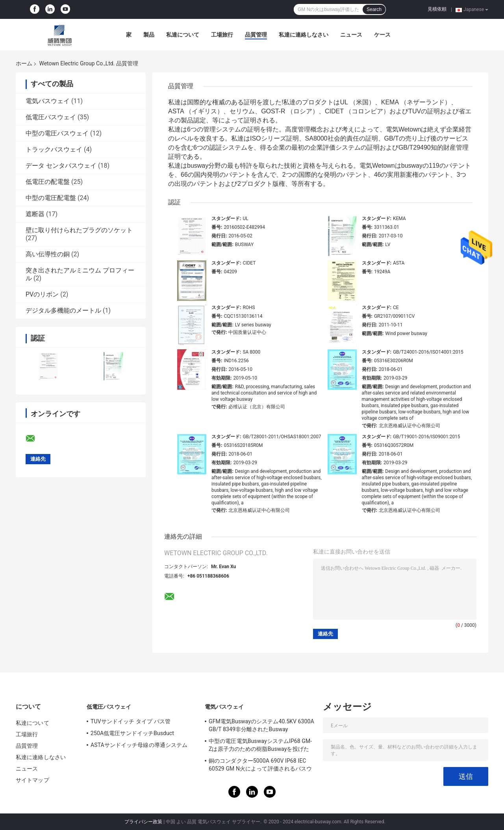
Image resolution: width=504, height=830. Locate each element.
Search (374, 9)
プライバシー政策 (143, 822)
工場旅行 (222, 35)
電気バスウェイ (48, 101)
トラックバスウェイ (54, 149)
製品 (149, 35)
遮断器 (35, 214)
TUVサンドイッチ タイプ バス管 (131, 721)
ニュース (351, 35)
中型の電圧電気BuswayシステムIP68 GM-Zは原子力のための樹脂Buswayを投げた (260, 745)
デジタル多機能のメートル (63, 310)
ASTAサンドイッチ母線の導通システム (139, 745)
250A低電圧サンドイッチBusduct (132, 733)
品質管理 (256, 35)
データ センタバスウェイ (61, 166)
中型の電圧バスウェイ (57, 133)
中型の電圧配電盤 (51, 198)
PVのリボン (42, 294)
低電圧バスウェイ (51, 117)
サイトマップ (32, 780)
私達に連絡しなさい (304, 35)
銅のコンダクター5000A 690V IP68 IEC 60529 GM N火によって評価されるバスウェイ (260, 766)
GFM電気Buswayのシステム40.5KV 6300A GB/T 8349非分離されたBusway (261, 725)
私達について (183, 35)
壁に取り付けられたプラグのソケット (79, 230)
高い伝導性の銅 (48, 254)
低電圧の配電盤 (48, 182)
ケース (382, 35)
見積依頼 (437, 9)
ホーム (24, 63)
